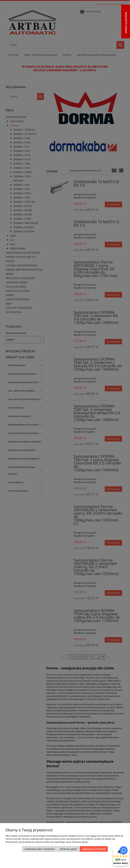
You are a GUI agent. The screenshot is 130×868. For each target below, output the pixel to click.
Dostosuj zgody (68, 849)
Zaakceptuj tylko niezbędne (40, 849)
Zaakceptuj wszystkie (94, 849)
